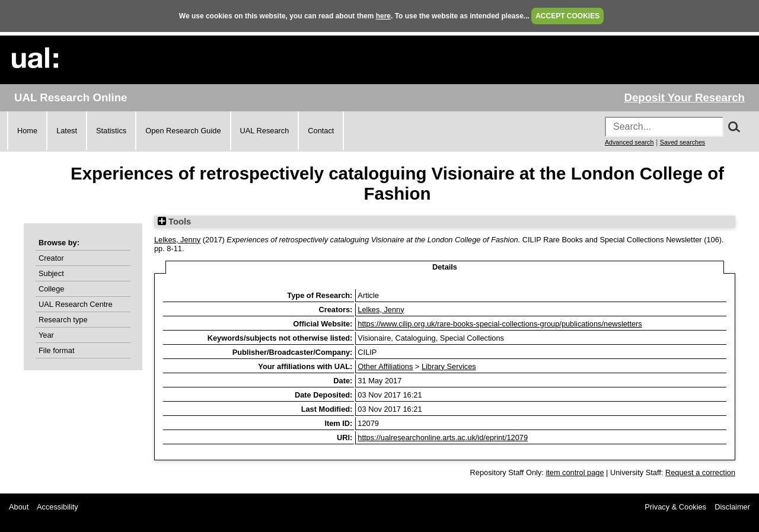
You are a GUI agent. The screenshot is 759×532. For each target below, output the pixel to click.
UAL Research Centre (76, 304)
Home (27, 131)
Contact (321, 131)
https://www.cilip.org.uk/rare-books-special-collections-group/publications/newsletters (500, 324)
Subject (51, 273)
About (19, 507)
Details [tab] (445, 267)
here (383, 16)
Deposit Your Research (684, 97)
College (51, 289)
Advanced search (629, 142)
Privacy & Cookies (675, 507)
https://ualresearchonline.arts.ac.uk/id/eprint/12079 (443, 438)
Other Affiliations (385, 366)
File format (56, 350)
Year (46, 335)
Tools (174, 222)
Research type (63, 320)
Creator (51, 258)
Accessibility (58, 507)
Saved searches (683, 142)
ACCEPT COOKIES (567, 16)
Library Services (449, 366)
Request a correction (700, 472)
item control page (575, 472)
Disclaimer (732, 507)
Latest (67, 131)
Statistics (111, 131)
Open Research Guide (183, 131)
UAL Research (265, 131)
